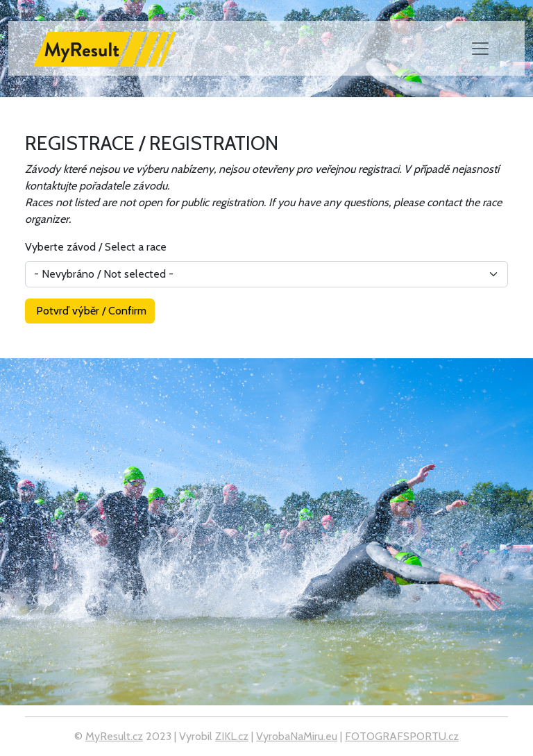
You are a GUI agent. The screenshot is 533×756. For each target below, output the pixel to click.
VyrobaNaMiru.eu (297, 736)
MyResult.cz (114, 736)
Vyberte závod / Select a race (96, 247)
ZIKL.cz (232, 736)
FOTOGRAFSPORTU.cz (402, 736)
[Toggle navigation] (480, 49)
